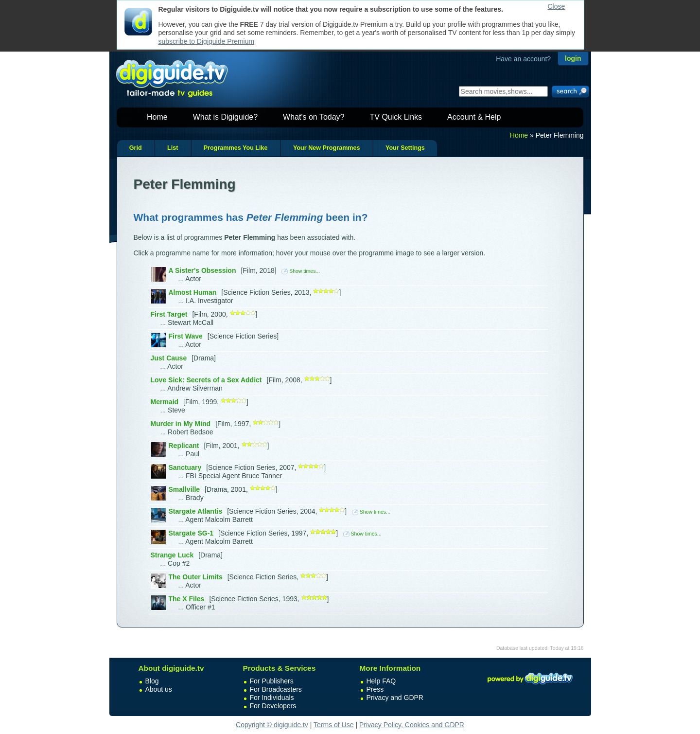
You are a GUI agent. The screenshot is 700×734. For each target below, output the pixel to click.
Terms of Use (333, 725)
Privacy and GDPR (395, 698)
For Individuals (272, 698)
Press (375, 689)
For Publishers (272, 681)
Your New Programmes (327, 148)
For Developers (273, 706)
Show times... (301, 271)
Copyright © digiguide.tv (272, 725)
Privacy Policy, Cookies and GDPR (412, 725)
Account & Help (474, 117)
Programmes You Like (236, 148)
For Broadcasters (276, 689)
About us (159, 689)
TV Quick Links (396, 117)
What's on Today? (314, 117)
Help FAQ (381, 681)
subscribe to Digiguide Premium (207, 41)
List (173, 148)
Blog (152, 681)
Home (157, 117)
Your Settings (405, 148)
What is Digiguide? (225, 117)
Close (557, 6)
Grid (136, 148)
